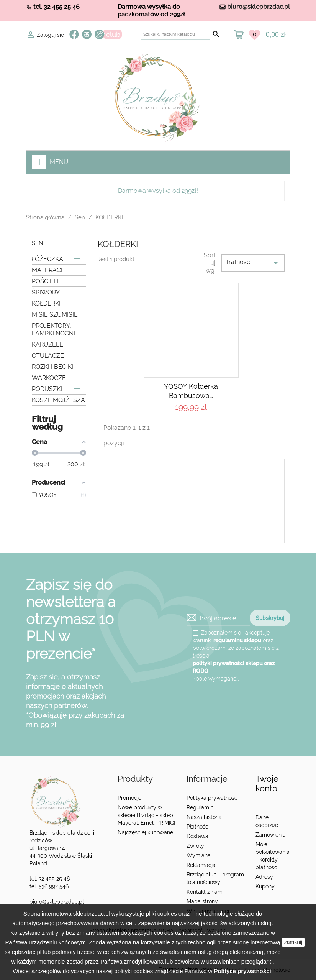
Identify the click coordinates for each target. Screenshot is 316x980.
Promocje (129, 798)
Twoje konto (267, 784)
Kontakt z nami (205, 892)
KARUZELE (47, 344)
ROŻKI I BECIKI (52, 367)
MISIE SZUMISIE (55, 315)
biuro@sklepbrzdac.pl (259, 7)
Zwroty (195, 846)
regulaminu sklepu (237, 640)
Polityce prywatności (242, 971)
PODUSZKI (47, 389)
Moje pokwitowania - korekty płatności (273, 856)
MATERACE (48, 270)
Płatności (198, 827)
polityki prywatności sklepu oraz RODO (234, 667)
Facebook (74, 34)
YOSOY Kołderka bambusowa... (191, 391)
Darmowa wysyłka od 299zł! (158, 191)
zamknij (293, 942)
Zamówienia (271, 835)
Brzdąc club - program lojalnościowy (215, 878)
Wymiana (199, 855)
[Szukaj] (175, 34)
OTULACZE (48, 356)
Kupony (265, 886)
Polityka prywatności (213, 798)
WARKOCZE (49, 378)
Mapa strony (202, 901)
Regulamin (200, 807)
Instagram (87, 34)
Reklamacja (201, 865)
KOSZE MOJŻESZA (58, 400)
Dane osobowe (267, 821)
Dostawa (197, 836)
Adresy (264, 877)
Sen (38, 243)
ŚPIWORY (46, 292)
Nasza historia (204, 817)
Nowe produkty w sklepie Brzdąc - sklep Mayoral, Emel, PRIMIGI (146, 815)
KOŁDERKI (46, 303)
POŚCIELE (46, 281)
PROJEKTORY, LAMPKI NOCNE (55, 330)
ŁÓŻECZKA (47, 259)
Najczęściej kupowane (145, 832)
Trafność (253, 263)
